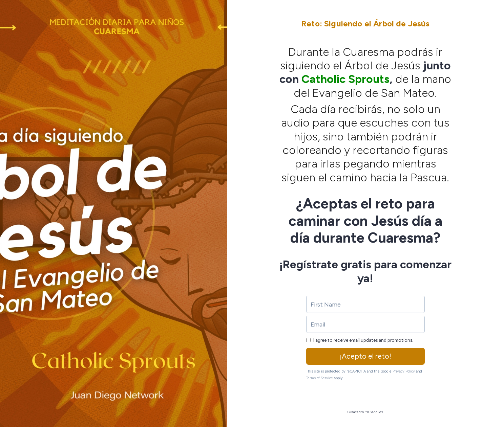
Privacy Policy (404, 371)
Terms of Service (320, 378)
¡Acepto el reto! (365, 356)
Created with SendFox (365, 412)
